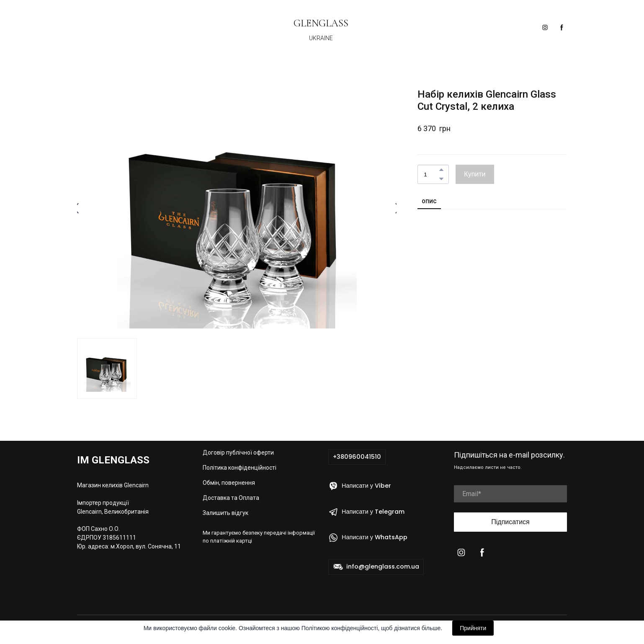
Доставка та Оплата (231, 498)
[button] (545, 27)
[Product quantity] (431, 174)
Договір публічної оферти (238, 453)
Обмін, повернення (229, 483)
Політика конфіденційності (240, 468)
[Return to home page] (321, 22)
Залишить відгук (225, 513)
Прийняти (473, 628)
